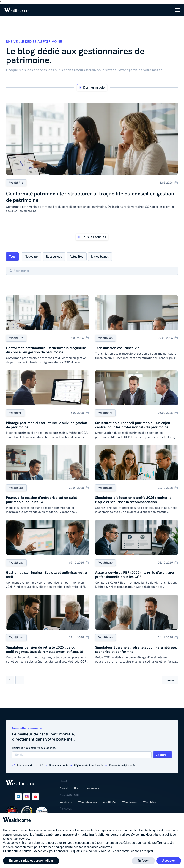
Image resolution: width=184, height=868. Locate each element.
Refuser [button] (143, 861)
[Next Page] (170, 680)
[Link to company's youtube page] (35, 797)
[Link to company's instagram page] (27, 797)
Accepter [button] (169, 861)
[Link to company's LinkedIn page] (18, 797)
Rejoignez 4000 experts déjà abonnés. (35, 748)
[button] (177, 10)
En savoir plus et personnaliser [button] (31, 861)
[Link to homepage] (17, 10)
